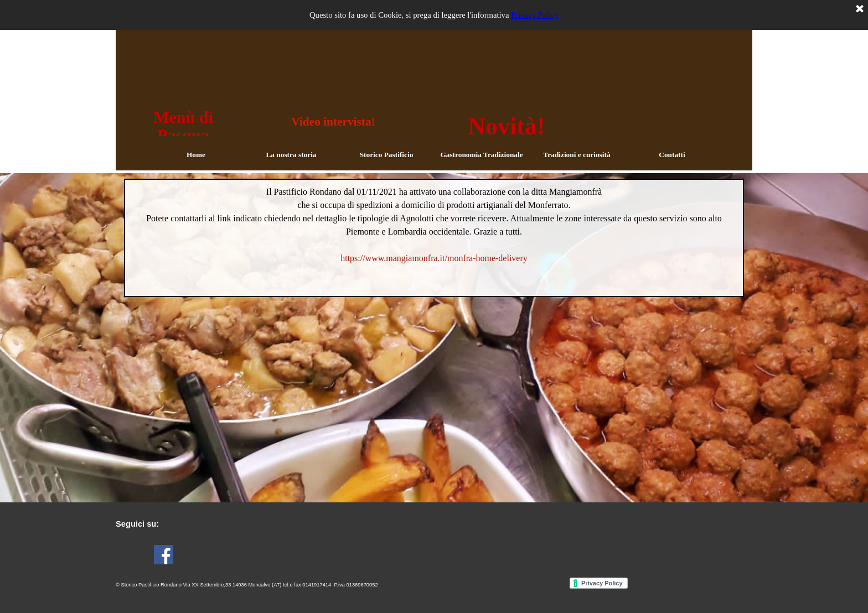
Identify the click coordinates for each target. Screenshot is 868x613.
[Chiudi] (860, 9)
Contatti (672, 155)
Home (196, 155)
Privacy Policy (535, 15)
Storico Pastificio (387, 155)
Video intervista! (333, 122)
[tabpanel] (434, 238)
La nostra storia (291, 155)
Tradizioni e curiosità (577, 155)
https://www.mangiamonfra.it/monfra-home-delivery (434, 258)
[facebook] (163, 554)
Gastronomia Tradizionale (481, 155)
